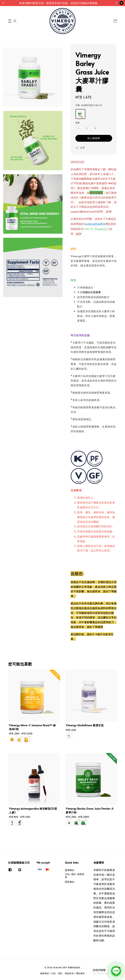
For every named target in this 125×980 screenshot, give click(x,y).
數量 (78, 123)
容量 (89, 105)
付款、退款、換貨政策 (63, 973)
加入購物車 (94, 138)
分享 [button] (80, 148)
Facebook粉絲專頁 (95, 224)
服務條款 (70, 870)
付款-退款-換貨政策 (75, 876)
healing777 (103, 229)
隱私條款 (70, 882)
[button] (10, 21)
